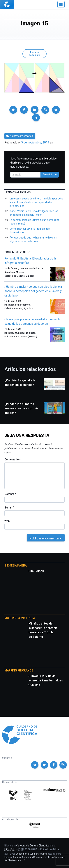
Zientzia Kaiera (16, 565)
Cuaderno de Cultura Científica (31, 854)
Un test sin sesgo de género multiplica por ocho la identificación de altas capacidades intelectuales (37, 202)
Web (7, 521)
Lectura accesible (34, 54)
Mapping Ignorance (19, 670)
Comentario (12, 460)
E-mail (9, 508)
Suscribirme (50, 174)
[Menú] (61, 4)
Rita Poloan (36, 571)
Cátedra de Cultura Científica (33, 846)
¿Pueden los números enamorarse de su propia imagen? (21, 408)
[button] (13, 110)
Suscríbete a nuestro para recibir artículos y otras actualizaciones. (33, 163)
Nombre (10, 494)
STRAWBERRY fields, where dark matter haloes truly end (46, 680)
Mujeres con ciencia (20, 618)
